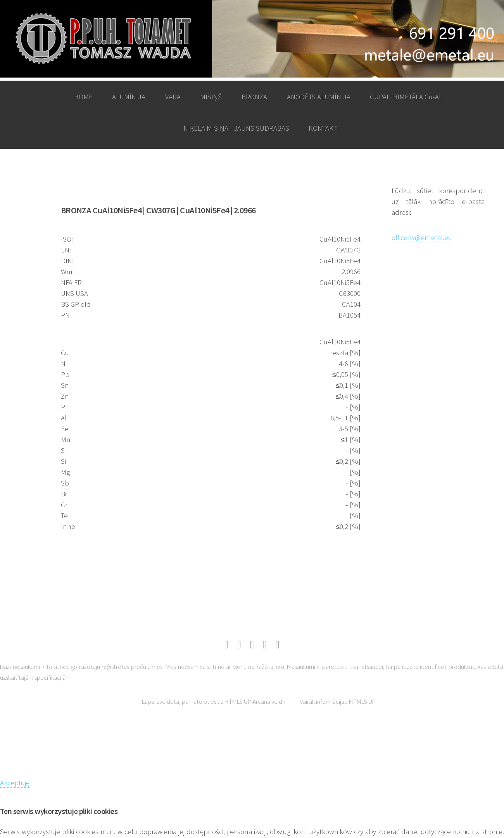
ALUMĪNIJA (129, 97)
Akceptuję (15, 783)
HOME (83, 97)
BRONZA (254, 97)
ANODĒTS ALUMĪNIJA (319, 97)
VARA (173, 97)
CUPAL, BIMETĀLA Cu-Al (405, 97)
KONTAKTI (324, 128)
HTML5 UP (362, 702)
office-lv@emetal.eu (422, 238)
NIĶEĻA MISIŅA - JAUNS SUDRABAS (236, 128)
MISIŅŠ (211, 97)
